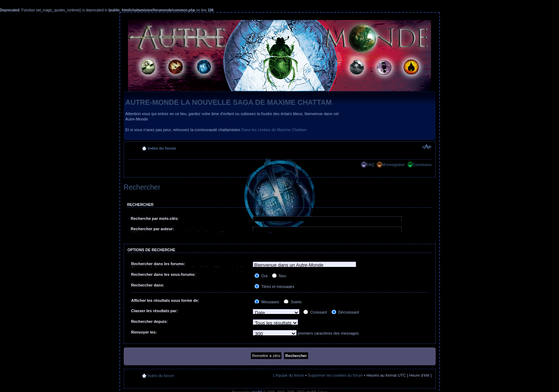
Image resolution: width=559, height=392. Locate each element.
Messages (267, 302)
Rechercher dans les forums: (158, 264)
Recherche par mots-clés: (155, 218)
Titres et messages (274, 287)
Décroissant (345, 312)
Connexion (422, 165)
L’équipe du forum (289, 375)
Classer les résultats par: (155, 311)
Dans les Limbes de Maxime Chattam (274, 130)
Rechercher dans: (148, 285)
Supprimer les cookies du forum (335, 375)
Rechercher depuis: (150, 321)
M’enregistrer (394, 165)
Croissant (315, 312)
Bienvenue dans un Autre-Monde (304, 265)
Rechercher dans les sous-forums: (163, 274)
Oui (261, 276)
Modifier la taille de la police (427, 147)
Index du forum (162, 148)
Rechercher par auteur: (152, 229)
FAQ (370, 165)
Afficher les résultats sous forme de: (165, 300)
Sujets (293, 302)
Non (279, 276)
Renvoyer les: (144, 332)
